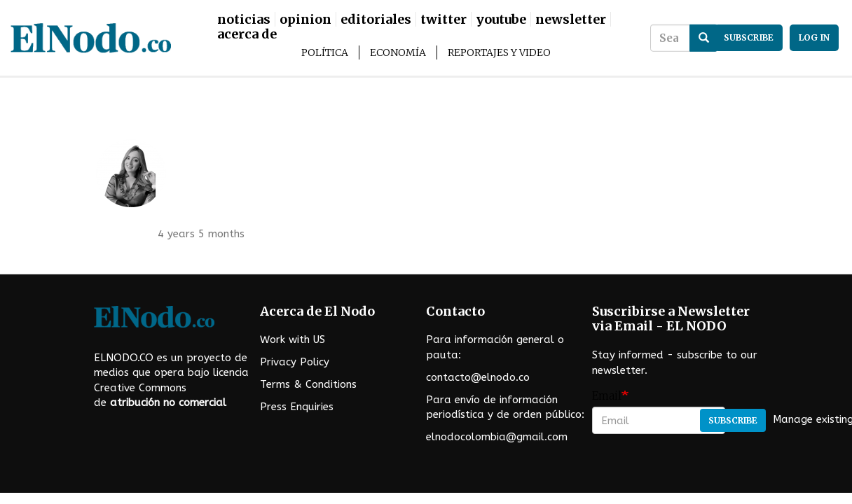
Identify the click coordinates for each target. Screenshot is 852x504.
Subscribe (733, 420)
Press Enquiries (297, 407)
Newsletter (571, 19)
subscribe (749, 37)
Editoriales (376, 19)
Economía (398, 52)
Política (325, 52)
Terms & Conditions (308, 384)
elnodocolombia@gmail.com (497, 437)
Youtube (501, 19)
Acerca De (247, 34)
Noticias (244, 19)
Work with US (293, 339)
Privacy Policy (295, 362)
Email (607, 396)
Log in (814, 37)
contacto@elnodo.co (478, 377)
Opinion (305, 19)
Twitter (444, 19)
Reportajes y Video (499, 52)
